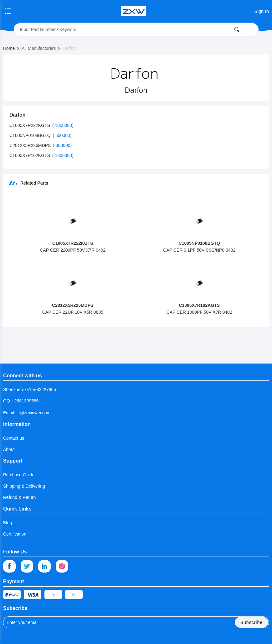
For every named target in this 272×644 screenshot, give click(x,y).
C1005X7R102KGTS (30, 155)
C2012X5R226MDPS (31, 145)
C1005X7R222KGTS (30, 125)
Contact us (14, 438)
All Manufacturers (41, 48)
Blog (8, 523)
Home (11, 48)
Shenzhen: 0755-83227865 (30, 390)
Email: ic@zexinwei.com (27, 413)
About (9, 449)
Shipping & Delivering (24, 486)
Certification (15, 534)
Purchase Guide (19, 475)
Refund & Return (19, 497)
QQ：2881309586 (21, 401)
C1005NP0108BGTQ (31, 135)
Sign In (262, 11)
